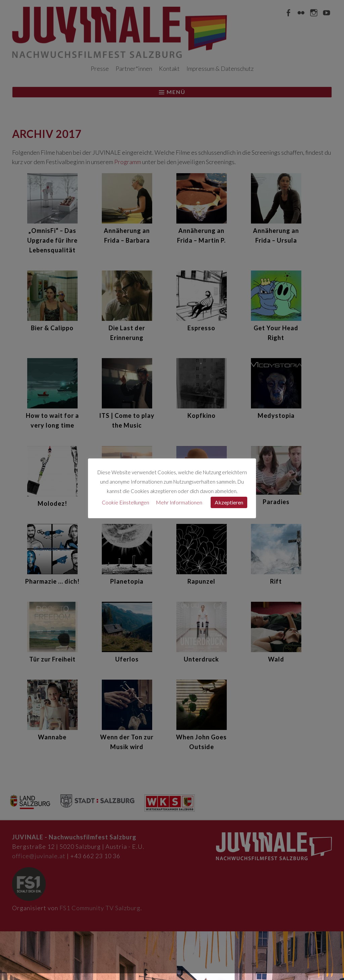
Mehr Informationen (179, 502)
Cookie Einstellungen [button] (125, 502)
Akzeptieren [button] (229, 502)
